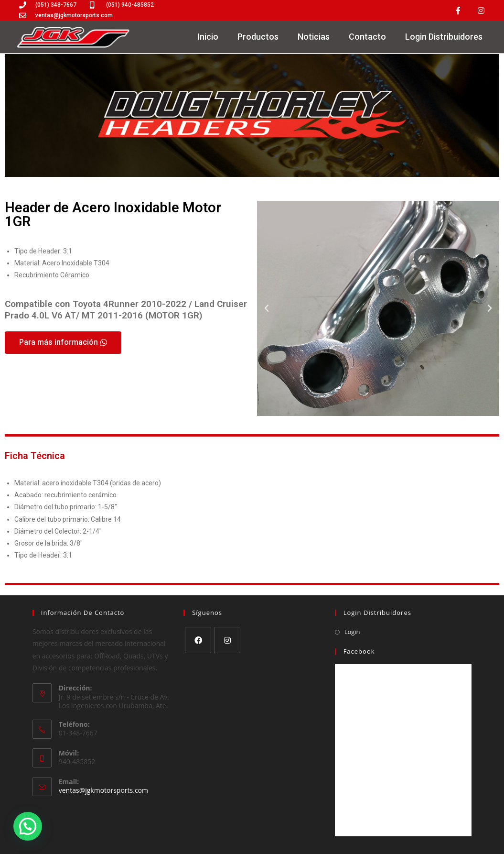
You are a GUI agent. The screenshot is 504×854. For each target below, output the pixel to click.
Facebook (359, 651)
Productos (258, 37)
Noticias (314, 37)
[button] (267, 308)
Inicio (208, 37)
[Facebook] (198, 640)
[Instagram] (227, 640)
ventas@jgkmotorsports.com (103, 790)
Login (352, 632)
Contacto (367, 37)
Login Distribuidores (444, 37)
